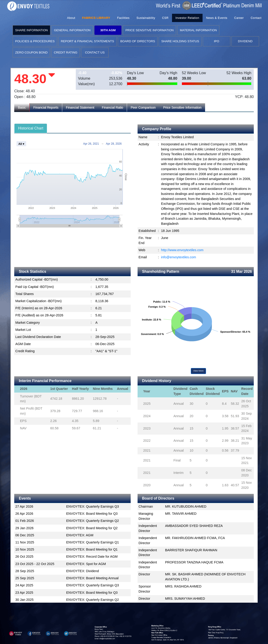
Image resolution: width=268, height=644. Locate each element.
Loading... (134, 335)
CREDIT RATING (65, 52)
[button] (16, 634)
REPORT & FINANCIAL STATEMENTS (87, 41)
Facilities (123, 18)
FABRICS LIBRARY (96, 18)
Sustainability (146, 18)
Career (239, 18)
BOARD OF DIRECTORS (138, 41)
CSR (165, 18)
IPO (216, 41)
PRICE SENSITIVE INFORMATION (150, 30)
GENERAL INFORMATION (72, 30)
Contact (256, 18)
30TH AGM (108, 30)
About (71, 18)
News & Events (217, 18)
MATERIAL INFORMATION (198, 30)
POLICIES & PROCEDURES (35, 41)
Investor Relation (187, 18)
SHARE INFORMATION (31, 30)
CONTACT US (95, 52)
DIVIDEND (245, 41)
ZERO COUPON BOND (31, 52)
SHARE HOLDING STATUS (180, 41)
